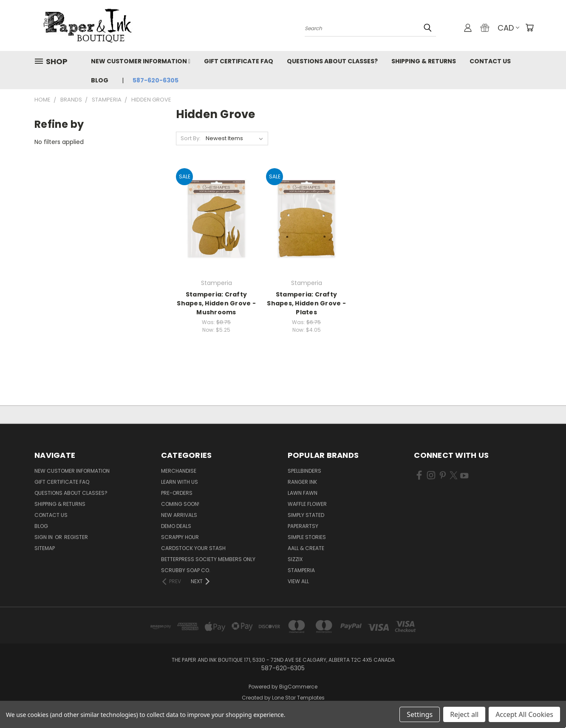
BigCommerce (298, 687)
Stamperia (301, 570)
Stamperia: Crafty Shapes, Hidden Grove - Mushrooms (216, 303)
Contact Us (490, 61)
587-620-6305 (156, 80)
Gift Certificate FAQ (239, 61)
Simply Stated (306, 515)
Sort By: (191, 138)
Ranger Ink (302, 482)
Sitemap (45, 548)
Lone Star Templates (298, 698)
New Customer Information (141, 61)
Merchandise (179, 471)
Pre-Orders (177, 493)
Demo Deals (176, 526)
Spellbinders (304, 471)
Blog (100, 80)
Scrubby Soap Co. (186, 570)
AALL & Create (306, 548)
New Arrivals (179, 515)
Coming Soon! (180, 504)
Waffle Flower (307, 504)
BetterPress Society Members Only (208, 559)
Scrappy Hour (180, 537)
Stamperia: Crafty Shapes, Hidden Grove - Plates (306, 303)
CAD (508, 28)
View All (298, 581)
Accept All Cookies (524, 714)
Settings (420, 714)
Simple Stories (307, 537)
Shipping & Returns (424, 61)
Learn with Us (180, 482)
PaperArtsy (303, 526)
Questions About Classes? (332, 61)
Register (76, 537)
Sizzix (295, 559)
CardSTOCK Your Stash (193, 548)
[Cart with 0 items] (529, 28)
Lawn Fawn (303, 493)
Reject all (464, 714)
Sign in (44, 537)
